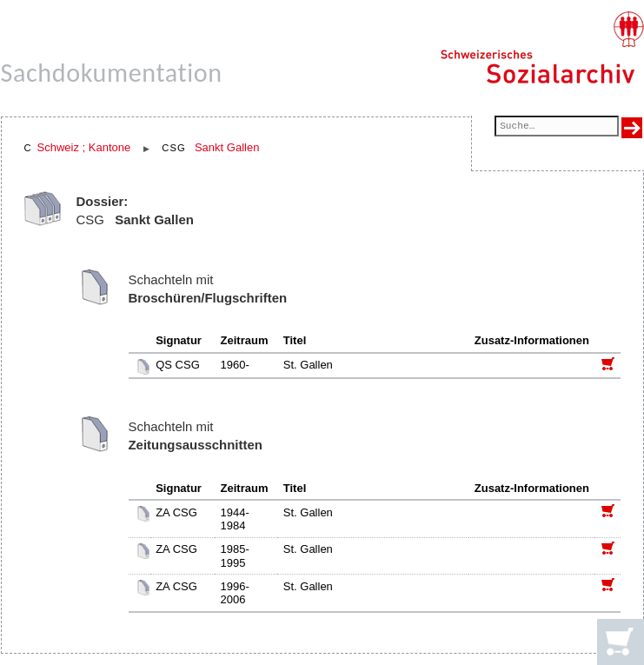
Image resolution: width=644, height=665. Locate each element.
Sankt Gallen (227, 147)
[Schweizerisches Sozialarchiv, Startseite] (542, 48)
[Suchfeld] (556, 127)
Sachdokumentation (112, 73)
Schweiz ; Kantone (84, 147)
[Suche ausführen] (632, 128)
